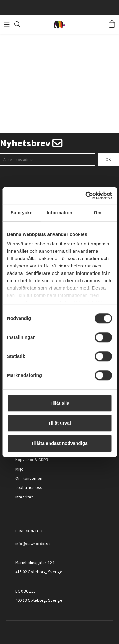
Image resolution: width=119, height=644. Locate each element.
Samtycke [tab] (22, 212)
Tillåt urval (60, 423)
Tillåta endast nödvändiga (60, 443)
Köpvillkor (24, 460)
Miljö (19, 469)
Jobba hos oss (29, 488)
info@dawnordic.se (33, 544)
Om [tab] (97, 212)
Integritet (24, 497)
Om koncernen (29, 479)
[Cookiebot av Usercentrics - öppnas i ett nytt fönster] (86, 195)
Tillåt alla (60, 403)
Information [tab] (60, 212)
